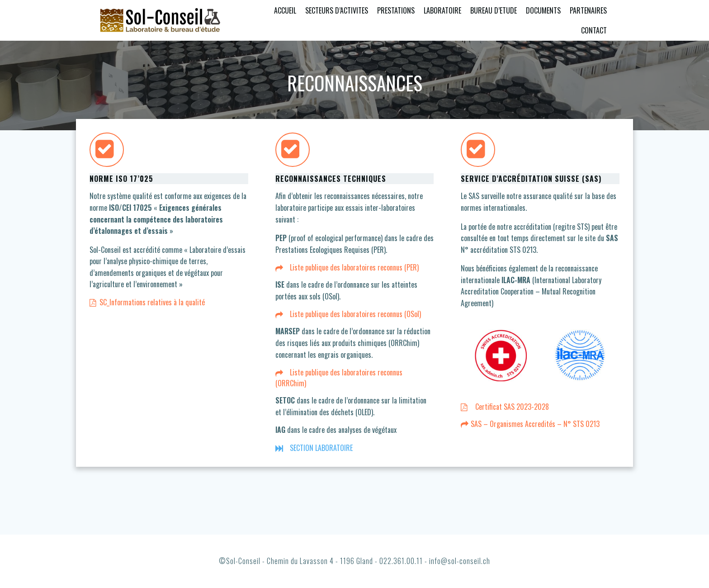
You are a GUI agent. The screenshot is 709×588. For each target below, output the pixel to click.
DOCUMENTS (543, 10)
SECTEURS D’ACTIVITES (337, 10)
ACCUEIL (285, 10)
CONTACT (594, 30)
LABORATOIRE (442, 10)
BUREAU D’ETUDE (494, 10)
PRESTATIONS (396, 10)
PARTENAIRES (588, 10)
